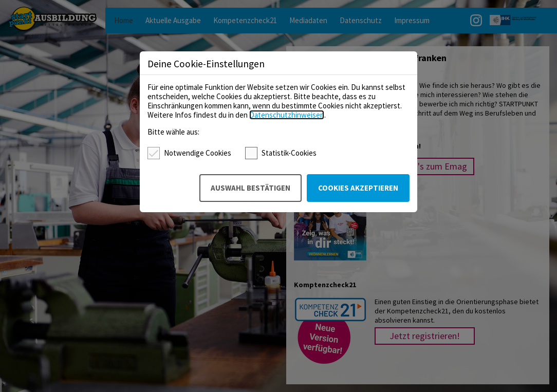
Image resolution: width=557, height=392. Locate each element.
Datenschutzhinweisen (287, 115)
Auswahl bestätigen (250, 188)
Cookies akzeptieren (358, 188)
